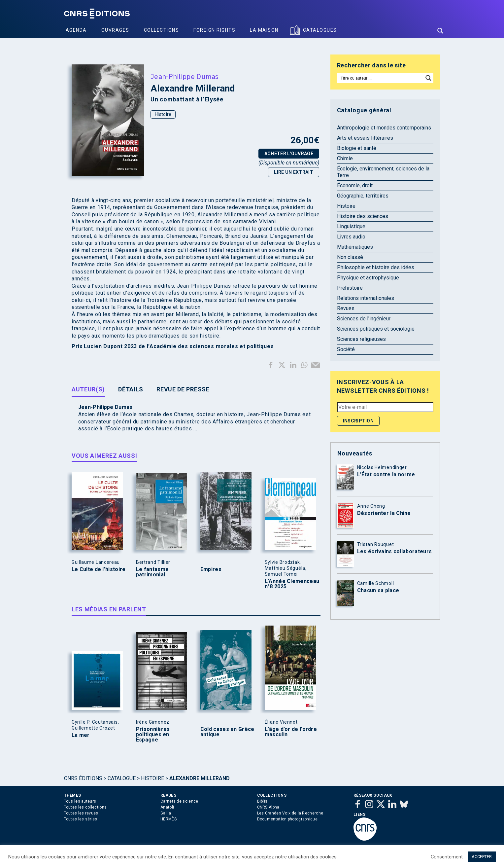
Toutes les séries (81, 819)
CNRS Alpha (268, 807)
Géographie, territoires (363, 196)
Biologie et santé (357, 148)
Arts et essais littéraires (365, 138)
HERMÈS (168, 819)
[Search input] (381, 78)
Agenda (76, 30)
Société (346, 349)
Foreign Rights (214, 30)
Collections (162, 30)
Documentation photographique (287, 819)
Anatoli (167, 807)
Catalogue (122, 778)
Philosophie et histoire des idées (376, 267)
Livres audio (351, 237)
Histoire (163, 114)
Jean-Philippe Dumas (185, 76)
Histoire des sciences (363, 216)
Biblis (262, 801)
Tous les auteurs (80, 801)
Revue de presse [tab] (183, 389)
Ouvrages (115, 30)
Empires (211, 569)
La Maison (264, 30)
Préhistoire (350, 288)
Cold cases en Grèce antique (227, 732)
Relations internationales (366, 298)
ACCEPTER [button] (482, 857)
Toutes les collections (85, 807)
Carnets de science (179, 801)
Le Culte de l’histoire (99, 569)
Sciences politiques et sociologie (376, 329)
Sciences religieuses (361, 339)
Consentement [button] (447, 857)
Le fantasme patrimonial (152, 572)
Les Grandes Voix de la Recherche (290, 813)
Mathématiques (355, 247)
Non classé (350, 257)
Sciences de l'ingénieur (364, 319)
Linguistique (351, 226)
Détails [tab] (131, 389)
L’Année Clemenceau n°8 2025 (292, 584)
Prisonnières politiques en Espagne (153, 735)
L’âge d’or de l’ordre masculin (291, 732)
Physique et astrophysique (368, 278)
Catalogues (320, 30)
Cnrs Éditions (83, 778)
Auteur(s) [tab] (88, 389)
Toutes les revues (81, 813)
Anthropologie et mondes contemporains (384, 128)
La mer (81, 735)
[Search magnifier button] (440, 31)
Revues (346, 308)
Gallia (166, 813)
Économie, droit (355, 185)
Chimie (345, 158)
